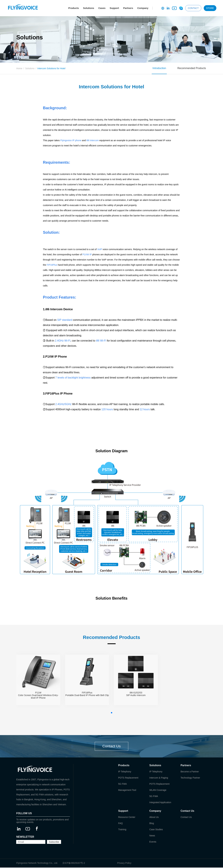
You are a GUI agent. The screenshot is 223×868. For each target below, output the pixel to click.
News (152, 836)
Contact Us (112, 746)
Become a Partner (190, 772)
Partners (128, 8)
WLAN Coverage (158, 791)
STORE (210, 8)
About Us (154, 818)
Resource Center (127, 818)
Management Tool (127, 791)
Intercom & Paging (159, 778)
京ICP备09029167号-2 (74, 863)
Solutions (89, 8)
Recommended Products (192, 68)
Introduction (159, 68)
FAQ (120, 824)
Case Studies (156, 830)
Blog (152, 824)
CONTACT (193, 8)
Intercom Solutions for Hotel (51, 68)
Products (74, 8)
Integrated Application (160, 803)
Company (143, 8)
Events (153, 842)
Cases (102, 8)
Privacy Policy (124, 863)
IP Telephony (125, 772)
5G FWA (123, 784)
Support (114, 8)
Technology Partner (190, 778)
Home (19, 68)
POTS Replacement (128, 778)
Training (122, 830)
